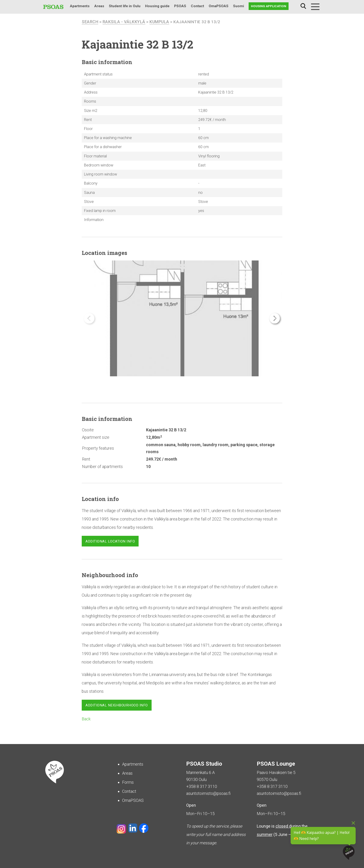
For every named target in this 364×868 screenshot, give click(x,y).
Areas (99, 6)
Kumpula (159, 22)
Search (303, 6)
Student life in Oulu (125, 6)
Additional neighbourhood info (117, 705)
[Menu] (315, 7)
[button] (275, 318)
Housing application (269, 6)
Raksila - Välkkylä (124, 22)
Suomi (239, 6)
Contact (197, 6)
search (90, 22)
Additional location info (110, 541)
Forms (128, 782)
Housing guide (157, 6)
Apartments (80, 6)
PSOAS (180, 6)
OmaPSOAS (219, 6)
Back (86, 719)
